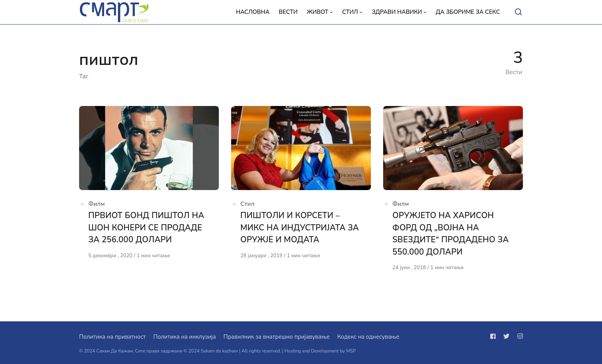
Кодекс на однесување (368, 337)
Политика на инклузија (184, 337)
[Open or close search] (518, 12)
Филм (97, 204)
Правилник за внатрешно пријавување (276, 337)
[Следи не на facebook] (495, 336)
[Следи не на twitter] (506, 336)
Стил (247, 204)
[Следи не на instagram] (519, 336)
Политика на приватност (112, 337)
